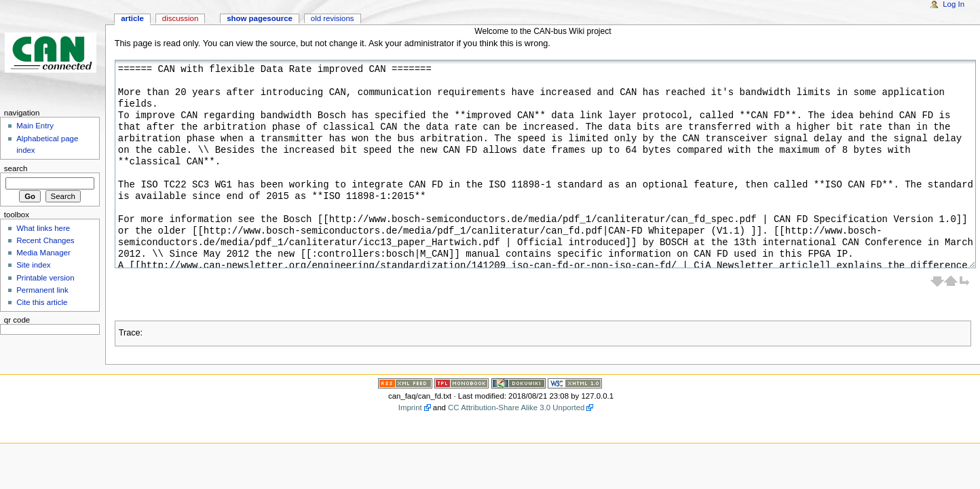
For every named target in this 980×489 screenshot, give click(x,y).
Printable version (45, 278)
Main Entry (35, 126)
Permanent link (42, 290)
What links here (43, 228)
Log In (954, 4)
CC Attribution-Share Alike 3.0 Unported (516, 407)
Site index (33, 265)
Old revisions (333, 18)
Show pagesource (260, 18)
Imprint (410, 407)
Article (132, 18)
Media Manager (43, 253)
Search (16, 168)
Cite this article (42, 302)
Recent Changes (45, 240)
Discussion (180, 18)
